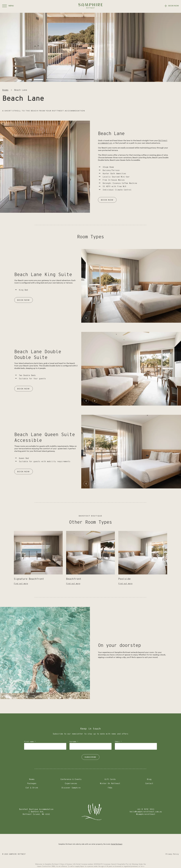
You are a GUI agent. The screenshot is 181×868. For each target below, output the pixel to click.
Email (118, 742)
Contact (149, 784)
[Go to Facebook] (100, 854)
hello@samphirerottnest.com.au (146, 812)
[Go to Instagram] (91, 854)
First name (30, 742)
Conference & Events (71, 779)
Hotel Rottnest (117, 844)
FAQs (110, 788)
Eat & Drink (32, 788)
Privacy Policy (172, 854)
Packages (32, 784)
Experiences (71, 784)
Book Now (107, 200)
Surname (74, 742)
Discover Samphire (71, 788)
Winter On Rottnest (110, 784)
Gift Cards (110, 779)
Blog (149, 779)
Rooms (5, 90)
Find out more (21, 584)
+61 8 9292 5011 (146, 809)
